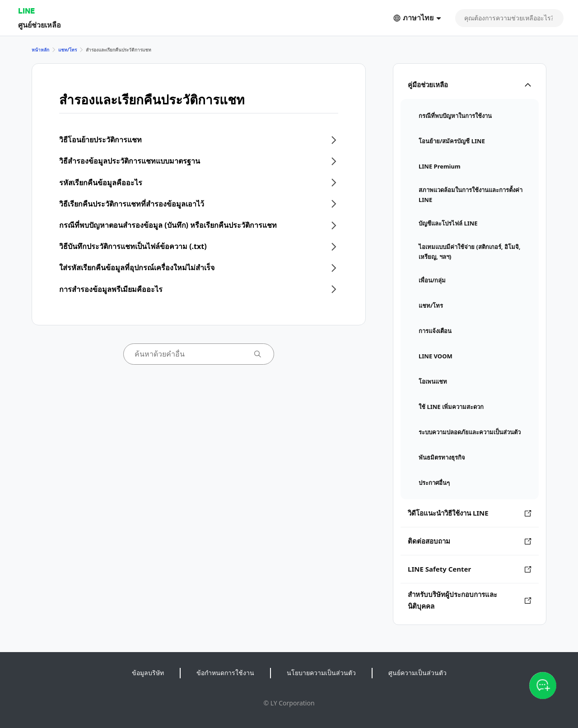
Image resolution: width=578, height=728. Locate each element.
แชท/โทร (68, 50)
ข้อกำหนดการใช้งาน (225, 673)
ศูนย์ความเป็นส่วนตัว (417, 673)
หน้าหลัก (40, 50)
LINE (26, 11)
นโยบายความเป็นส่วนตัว (321, 673)
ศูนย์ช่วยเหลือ (40, 25)
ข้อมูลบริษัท (148, 673)
